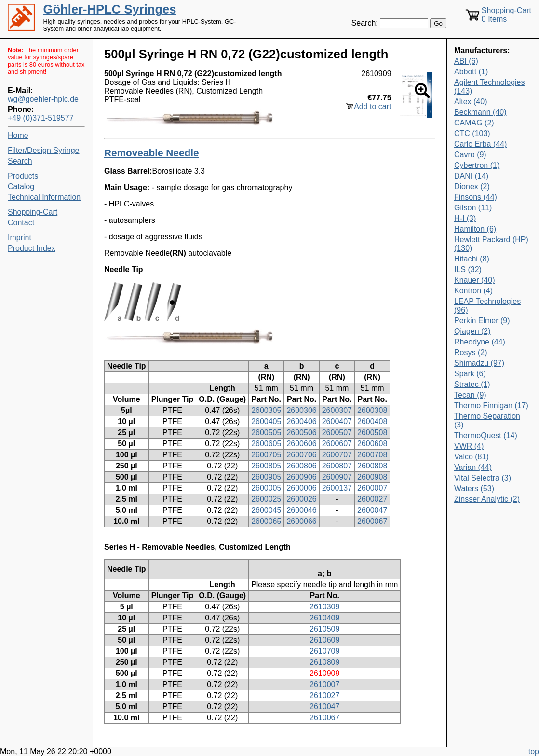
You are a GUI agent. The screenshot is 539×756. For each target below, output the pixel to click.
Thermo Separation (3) (487, 420)
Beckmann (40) (480, 112)
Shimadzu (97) (479, 363)
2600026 (301, 499)
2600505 (266, 433)
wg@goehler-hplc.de (43, 99)
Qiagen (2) (472, 331)
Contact (21, 223)
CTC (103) (472, 133)
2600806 (301, 466)
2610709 (324, 651)
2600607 (337, 444)
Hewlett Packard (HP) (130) (491, 244)
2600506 (301, 433)
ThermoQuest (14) (486, 435)
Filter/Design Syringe (44, 150)
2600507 (337, 433)
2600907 (337, 477)
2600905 (266, 477)
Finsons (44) (476, 197)
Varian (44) (473, 467)
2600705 (266, 455)
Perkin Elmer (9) (482, 321)
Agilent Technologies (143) (489, 87)
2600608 (372, 444)
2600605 (266, 444)
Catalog (21, 186)
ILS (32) (468, 269)
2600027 (372, 499)
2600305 (266, 410)
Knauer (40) (475, 280)
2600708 (372, 455)
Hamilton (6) (475, 229)
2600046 (301, 510)
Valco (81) (472, 457)
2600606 (301, 444)
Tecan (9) (470, 395)
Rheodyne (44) (480, 342)
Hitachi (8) (472, 259)
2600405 (266, 421)
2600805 (266, 466)
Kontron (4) (473, 291)
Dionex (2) (472, 186)
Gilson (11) (473, 208)
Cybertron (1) (477, 165)
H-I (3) (465, 218)
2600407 (337, 421)
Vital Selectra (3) (483, 478)
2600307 (337, 410)
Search (20, 161)
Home (18, 135)
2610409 (324, 618)
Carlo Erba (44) (480, 144)
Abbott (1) (471, 72)
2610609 (324, 640)
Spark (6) (470, 374)
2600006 (301, 488)
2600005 (266, 488)
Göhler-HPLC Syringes (110, 9)
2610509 (324, 629)
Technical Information (44, 197)
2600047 (372, 510)
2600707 (337, 455)
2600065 (266, 521)
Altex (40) (471, 102)
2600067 (372, 521)
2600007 (372, 488)
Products (23, 176)
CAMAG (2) (474, 123)
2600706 (301, 455)
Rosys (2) (471, 352)
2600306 (301, 410)
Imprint (20, 238)
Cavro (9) (470, 155)
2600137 (337, 488)
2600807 (337, 466)
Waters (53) (474, 488)
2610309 (324, 607)
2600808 (372, 466)
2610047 (324, 707)
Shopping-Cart (33, 212)
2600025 (266, 499)
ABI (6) (466, 61)
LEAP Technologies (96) (487, 306)
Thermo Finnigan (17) (491, 405)
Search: (365, 23)
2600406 (301, 421)
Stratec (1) (472, 384)
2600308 (372, 410)
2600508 (372, 433)
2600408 (372, 421)
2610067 (324, 718)
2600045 (266, 510)
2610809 (324, 662)
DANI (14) (471, 176)
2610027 (324, 695)
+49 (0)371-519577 (41, 118)
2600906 (301, 477)
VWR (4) (469, 446)
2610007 (324, 684)
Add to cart (372, 106)
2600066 (301, 521)
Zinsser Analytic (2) (487, 499)
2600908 (372, 477)
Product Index (32, 248)
